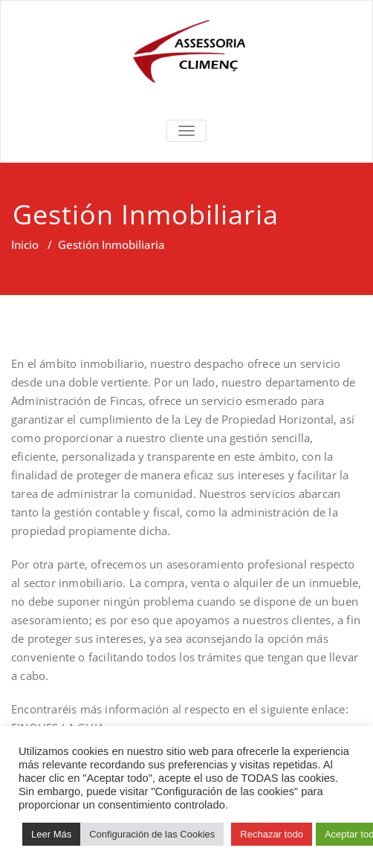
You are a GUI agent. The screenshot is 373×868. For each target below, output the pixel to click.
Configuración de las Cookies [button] (152, 834)
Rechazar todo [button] (272, 834)
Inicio (25, 244)
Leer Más (51, 834)
